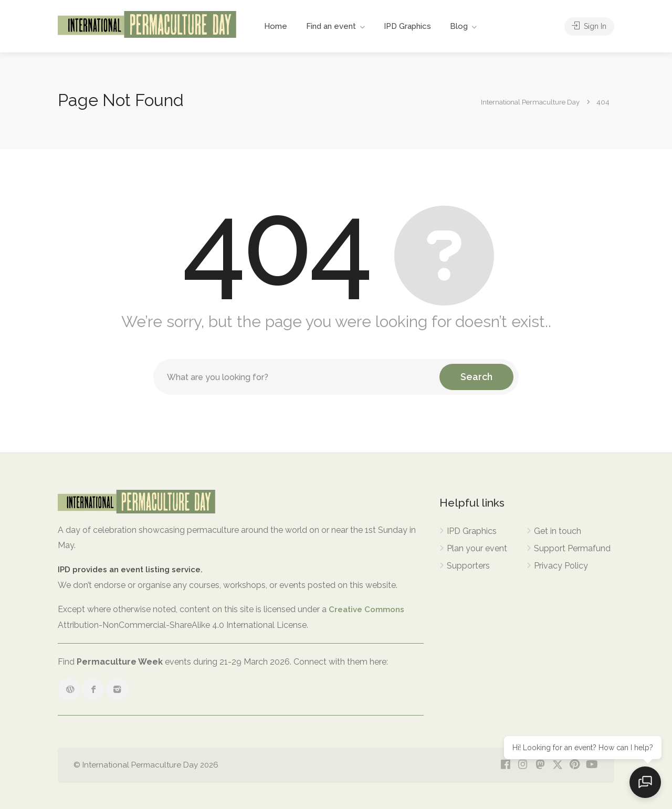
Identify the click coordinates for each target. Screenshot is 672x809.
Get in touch (558, 531)
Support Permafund (572, 548)
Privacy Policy (561, 566)
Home (276, 26)
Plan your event (477, 548)
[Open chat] (646, 783)
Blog (459, 26)
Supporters (468, 566)
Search (476, 377)
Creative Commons (366, 610)
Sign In (588, 26)
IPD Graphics (407, 26)
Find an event (331, 26)
